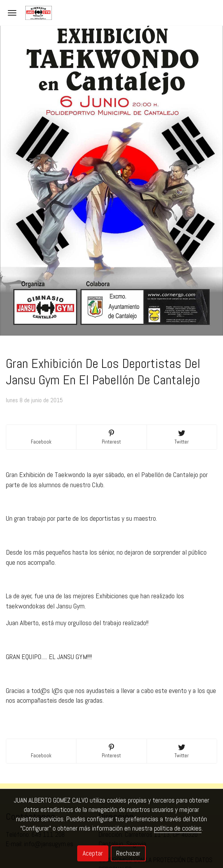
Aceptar (93, 853)
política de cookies (178, 828)
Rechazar (128, 853)
